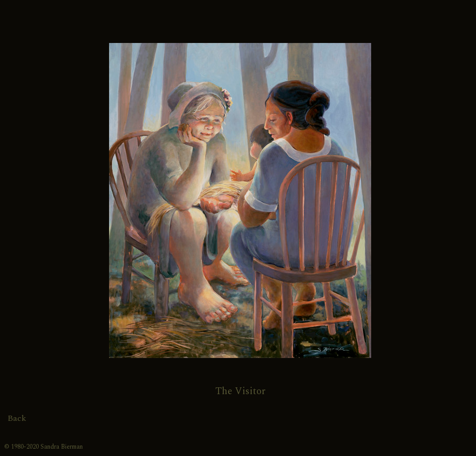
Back (17, 418)
